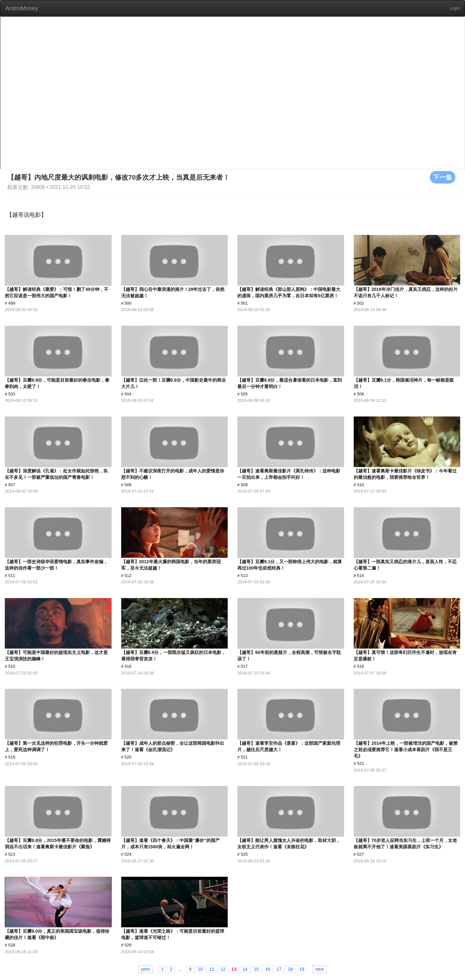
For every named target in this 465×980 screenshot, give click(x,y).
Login (455, 8)
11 (212, 969)
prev (145, 969)
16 (268, 969)
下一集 (443, 177)
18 (290, 969)
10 (200, 969)
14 (245, 969)
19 (302, 969)
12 (223, 969)
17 (279, 969)
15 (256, 969)
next (319, 969)
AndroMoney (22, 8)
